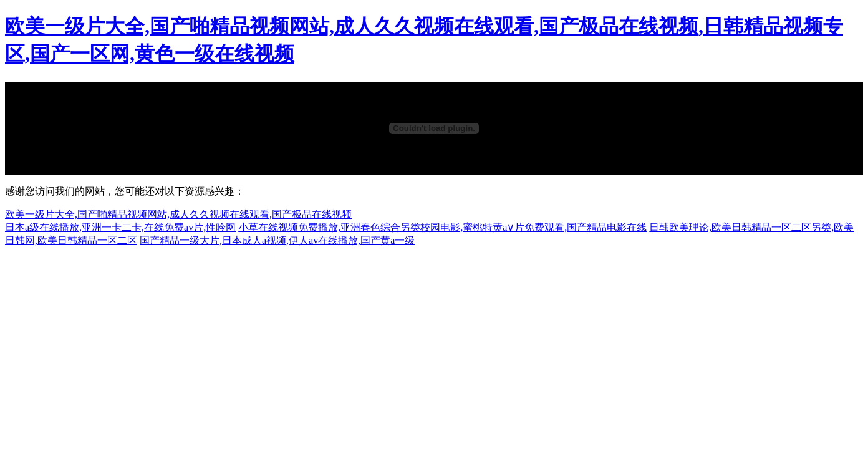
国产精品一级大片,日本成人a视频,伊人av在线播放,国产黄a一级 (277, 240)
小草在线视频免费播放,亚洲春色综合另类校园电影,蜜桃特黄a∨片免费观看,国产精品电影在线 (442, 227)
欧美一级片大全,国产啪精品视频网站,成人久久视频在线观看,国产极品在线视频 (178, 214)
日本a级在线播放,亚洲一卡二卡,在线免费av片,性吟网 (120, 227)
